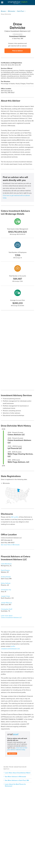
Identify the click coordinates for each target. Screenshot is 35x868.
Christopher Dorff (7, 609)
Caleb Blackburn (6, 564)
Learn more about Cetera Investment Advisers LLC (11, 617)
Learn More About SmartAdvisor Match (18, 773)
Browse (3, 11)
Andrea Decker (6, 577)
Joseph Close (5, 596)
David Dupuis (5, 570)
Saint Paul (21, 11)
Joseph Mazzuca (6, 603)
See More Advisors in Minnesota (15, 777)
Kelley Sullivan (6, 583)
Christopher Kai (6, 590)
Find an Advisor (18, 51)
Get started (12, 754)
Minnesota (11, 11)
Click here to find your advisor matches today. (17, 749)
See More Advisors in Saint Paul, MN (17, 780)
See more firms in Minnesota (10, 545)
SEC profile (15, 517)
